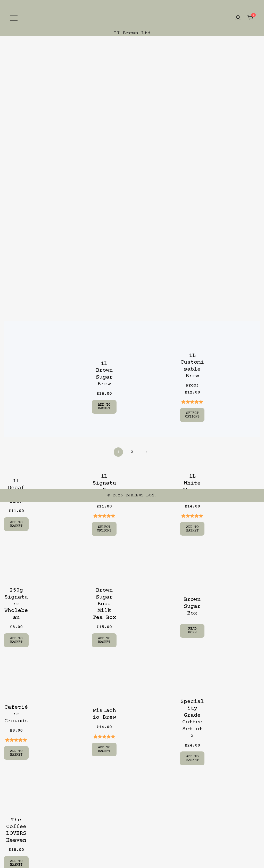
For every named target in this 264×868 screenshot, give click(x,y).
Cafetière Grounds (16, 713)
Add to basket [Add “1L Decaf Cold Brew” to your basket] (16, 523)
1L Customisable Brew (192, 366)
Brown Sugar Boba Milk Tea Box (104, 603)
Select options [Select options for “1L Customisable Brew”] (192, 415)
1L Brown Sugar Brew (104, 374)
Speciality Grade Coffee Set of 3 (192, 718)
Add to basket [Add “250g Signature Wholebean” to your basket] (16, 639)
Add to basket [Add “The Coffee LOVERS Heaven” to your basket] (16, 861)
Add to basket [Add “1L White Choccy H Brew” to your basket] (192, 528)
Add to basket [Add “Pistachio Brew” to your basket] (104, 748)
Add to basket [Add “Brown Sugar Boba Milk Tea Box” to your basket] (104, 639)
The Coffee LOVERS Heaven (16, 829)
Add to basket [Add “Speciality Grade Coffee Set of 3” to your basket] (192, 757)
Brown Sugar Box (192, 606)
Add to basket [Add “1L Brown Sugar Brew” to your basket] (104, 407)
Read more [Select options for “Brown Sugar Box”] (192, 630)
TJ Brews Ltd (132, 33)
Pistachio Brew (104, 713)
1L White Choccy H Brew (192, 486)
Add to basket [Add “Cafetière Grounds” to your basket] (16, 751)
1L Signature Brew (104, 483)
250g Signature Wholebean (16, 603)
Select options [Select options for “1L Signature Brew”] (104, 528)
